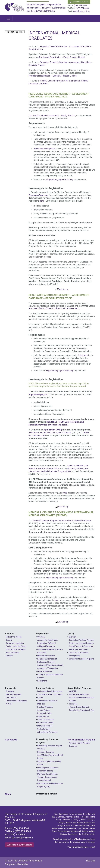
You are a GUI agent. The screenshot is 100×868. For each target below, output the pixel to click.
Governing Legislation (15, 643)
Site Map (90, 861)
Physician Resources (46, 752)
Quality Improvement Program (81, 643)
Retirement (42, 681)
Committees (11, 698)
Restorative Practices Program (81, 640)
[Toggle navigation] (9, 18)
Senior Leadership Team (16, 646)
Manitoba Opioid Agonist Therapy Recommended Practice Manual (47, 777)
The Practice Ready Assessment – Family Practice (52, 116)
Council (9, 640)
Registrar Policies (44, 713)
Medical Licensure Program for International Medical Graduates (62, 521)
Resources (73, 704)
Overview (41, 637)
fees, (57, 600)
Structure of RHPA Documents (50, 694)
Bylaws (40, 698)
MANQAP (73, 691)
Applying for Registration (48, 640)
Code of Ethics (43, 716)
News (8, 794)
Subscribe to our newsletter (19, 845)
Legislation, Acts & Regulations (50, 691)
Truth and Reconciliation (16, 649)
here (42, 201)
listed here (83, 355)
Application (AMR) (53, 430)
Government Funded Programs (81, 659)
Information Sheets (45, 723)
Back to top (63, 289)
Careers (9, 656)
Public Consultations (46, 720)
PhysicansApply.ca (38, 195)
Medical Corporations (46, 656)
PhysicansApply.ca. (38, 394)
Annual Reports (12, 653)
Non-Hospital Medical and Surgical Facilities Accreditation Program (81, 698)
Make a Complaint (14, 694)
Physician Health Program (81, 740)
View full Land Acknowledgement (81, 847)
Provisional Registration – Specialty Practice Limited (53, 76)
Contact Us (11, 740)
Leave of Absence (45, 671)
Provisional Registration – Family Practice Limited (62, 57)
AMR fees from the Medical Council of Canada (50, 433)
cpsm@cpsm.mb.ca (81, 11)
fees (65, 493)
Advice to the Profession (47, 732)
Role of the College (14, 637)
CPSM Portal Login (79, 2)
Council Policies (44, 710)
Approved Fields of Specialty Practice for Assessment (54, 308)
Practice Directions (45, 707)
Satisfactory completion (44, 149)
